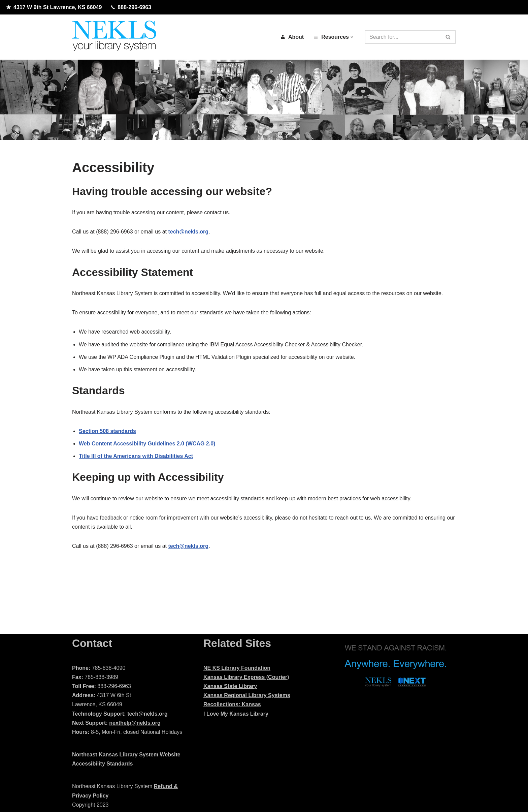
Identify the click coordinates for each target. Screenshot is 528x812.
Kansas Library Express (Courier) (246, 677)
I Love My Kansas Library (236, 714)
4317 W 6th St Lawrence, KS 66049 (54, 7)
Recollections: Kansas (232, 704)
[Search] (403, 37)
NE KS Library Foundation (237, 668)
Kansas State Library (230, 686)
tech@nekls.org (147, 714)
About (292, 37)
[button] (352, 37)
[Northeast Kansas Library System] (114, 37)
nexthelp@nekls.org (135, 723)
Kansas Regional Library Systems (247, 695)
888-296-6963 (131, 7)
